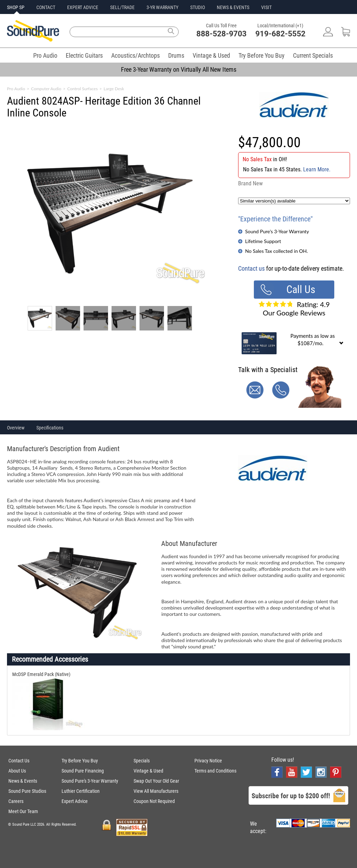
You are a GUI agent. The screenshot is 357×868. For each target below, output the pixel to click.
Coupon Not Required (154, 801)
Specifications (50, 428)
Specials (142, 761)
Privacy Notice (208, 761)
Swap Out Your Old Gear (156, 781)
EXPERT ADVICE (83, 7)
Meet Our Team (23, 811)
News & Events (23, 781)
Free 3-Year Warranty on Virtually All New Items (179, 69)
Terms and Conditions (215, 771)
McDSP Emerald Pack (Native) (41, 674)
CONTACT (46, 7)
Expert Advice (75, 801)
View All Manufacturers (156, 791)
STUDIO (198, 7)
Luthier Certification (81, 791)
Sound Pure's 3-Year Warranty (277, 231)
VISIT (266, 7)
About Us (17, 771)
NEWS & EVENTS (233, 7)
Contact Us (19, 761)
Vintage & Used (211, 55)
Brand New (250, 183)
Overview (16, 428)
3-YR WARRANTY (162, 7)
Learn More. (317, 169)
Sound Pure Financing (83, 771)
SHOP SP (16, 7)
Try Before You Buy (262, 55)
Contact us (251, 268)
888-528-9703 (222, 34)
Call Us (301, 289)
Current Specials (313, 55)
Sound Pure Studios (27, 791)
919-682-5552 (280, 34)
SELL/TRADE (122, 7)
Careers (16, 801)
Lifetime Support (263, 241)
